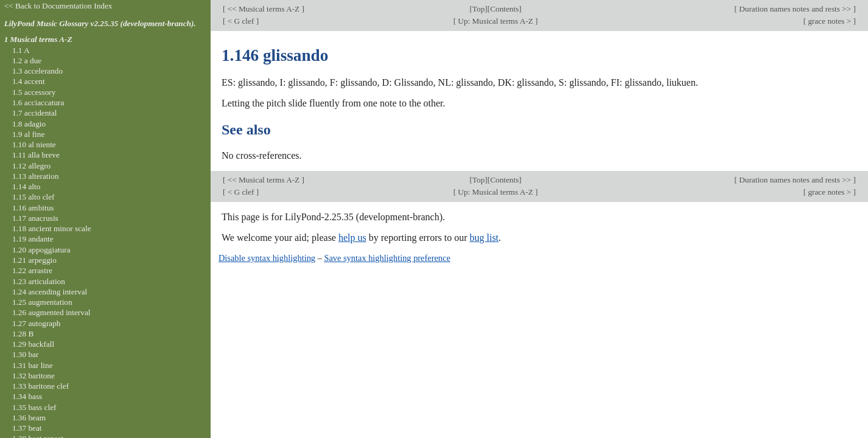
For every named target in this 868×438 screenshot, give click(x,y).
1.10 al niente (34, 144)
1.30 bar (25, 354)
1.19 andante (33, 239)
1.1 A (21, 50)
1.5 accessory (34, 92)
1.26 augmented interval (51, 312)
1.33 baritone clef (40, 386)
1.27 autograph (37, 323)
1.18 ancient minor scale (52, 228)
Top (478, 9)
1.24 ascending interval (50, 292)
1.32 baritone (33, 376)
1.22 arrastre (32, 270)
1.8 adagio (29, 124)
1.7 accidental (35, 113)
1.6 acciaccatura (38, 103)
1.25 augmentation (42, 302)
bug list (484, 238)
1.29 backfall (33, 344)
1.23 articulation (39, 281)
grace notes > (829, 21)
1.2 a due (27, 61)
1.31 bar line (33, 365)
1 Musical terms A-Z (38, 39)
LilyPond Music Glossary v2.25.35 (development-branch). (100, 23)
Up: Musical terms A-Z (495, 21)
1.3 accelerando (37, 71)
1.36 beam (29, 418)
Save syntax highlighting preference (387, 258)
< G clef (240, 21)
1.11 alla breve (36, 155)
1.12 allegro (31, 166)
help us (352, 238)
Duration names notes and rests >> (795, 9)
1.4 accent (29, 81)
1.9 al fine (28, 134)
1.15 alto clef (33, 197)
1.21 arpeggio (34, 260)
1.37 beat (27, 428)
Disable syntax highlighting (267, 258)
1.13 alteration (36, 176)
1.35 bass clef (34, 407)
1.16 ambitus (33, 208)
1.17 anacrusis (35, 218)
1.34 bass (27, 396)
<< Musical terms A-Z (263, 9)
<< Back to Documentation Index (58, 6)
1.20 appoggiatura (41, 250)
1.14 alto (26, 186)
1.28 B (23, 334)
